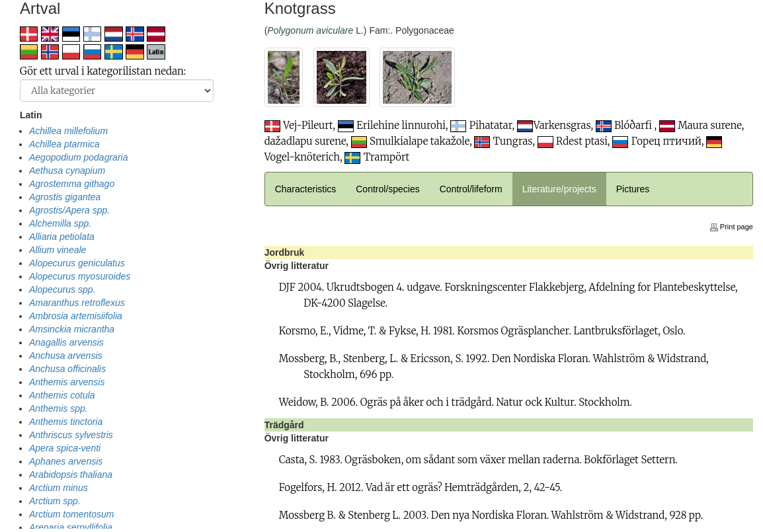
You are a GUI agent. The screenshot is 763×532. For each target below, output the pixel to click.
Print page (732, 227)
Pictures (633, 189)
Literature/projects (559, 189)
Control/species (388, 189)
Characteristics (306, 189)
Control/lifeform (471, 189)
